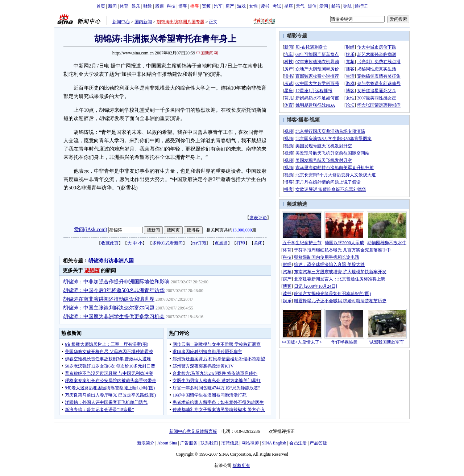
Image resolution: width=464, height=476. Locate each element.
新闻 (112, 6)
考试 (277, 6)
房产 (230, 6)
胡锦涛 (92, 270)
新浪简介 (146, 443)
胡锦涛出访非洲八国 (111, 261)
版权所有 (241, 465)
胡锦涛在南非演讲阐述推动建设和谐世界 (109, 299)
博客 (183, 6)
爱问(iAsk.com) (90, 229)
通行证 (361, 6)
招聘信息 (230, 443)
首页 (101, 6)
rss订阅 (199, 243)
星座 (289, 6)
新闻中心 (121, 22)
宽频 (206, 6)
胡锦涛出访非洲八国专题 (181, 22)
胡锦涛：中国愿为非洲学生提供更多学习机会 (114, 317)
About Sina (167, 443)
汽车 (218, 6)
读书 (265, 6)
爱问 (324, 6)
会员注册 (298, 443)
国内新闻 (143, 22)
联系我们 (209, 443)
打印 (241, 243)
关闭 (258, 243)
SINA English (274, 443)
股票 (159, 6)
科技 (171, 6)
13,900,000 (242, 230)
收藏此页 (110, 243)
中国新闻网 (207, 53)
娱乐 (136, 6)
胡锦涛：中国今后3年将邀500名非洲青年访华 (114, 290)
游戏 (241, 6)
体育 (124, 6)
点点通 (221, 243)
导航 (347, 6)
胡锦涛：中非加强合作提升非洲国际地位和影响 (116, 282)
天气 (300, 6)
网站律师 (250, 443)
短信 (312, 6)
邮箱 (336, 6)
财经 (148, 6)
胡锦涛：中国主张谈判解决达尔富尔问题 (109, 308)
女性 (253, 6)
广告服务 (189, 443)
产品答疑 (318, 443)
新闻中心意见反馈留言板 (193, 431)
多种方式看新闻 (167, 243)
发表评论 (258, 218)
